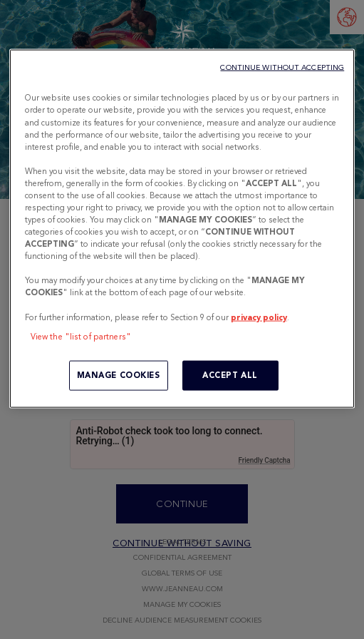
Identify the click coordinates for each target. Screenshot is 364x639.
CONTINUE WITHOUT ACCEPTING (282, 67)
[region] (182, 229)
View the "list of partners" (81, 336)
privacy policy (259, 317)
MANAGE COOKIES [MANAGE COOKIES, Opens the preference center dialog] (119, 374)
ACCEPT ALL (230, 374)
